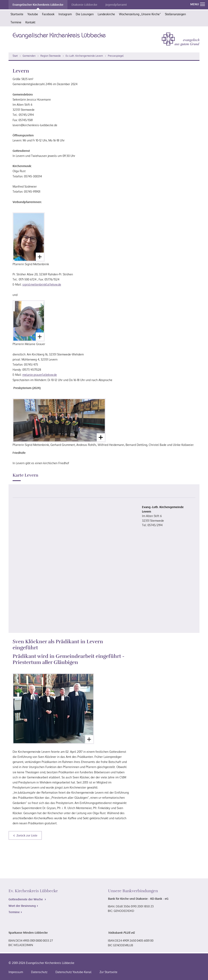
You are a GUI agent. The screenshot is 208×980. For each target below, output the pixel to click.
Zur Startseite (108, 972)
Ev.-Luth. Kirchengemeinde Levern (84, 56)
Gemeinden (29, 56)
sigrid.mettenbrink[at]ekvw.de (42, 284)
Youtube (33, 14)
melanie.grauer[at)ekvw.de (40, 375)
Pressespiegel (116, 56)
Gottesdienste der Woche (26, 899)
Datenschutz (39, 972)
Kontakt (30, 22)
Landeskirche (106, 14)
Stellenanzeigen (175, 14)
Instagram (65, 14)
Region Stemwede (51, 56)
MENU (198, 4)
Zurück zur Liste (27, 835)
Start (15, 56)
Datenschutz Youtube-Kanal (73, 972)
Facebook (48, 14)
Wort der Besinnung (22, 906)
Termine (16, 22)
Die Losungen (85, 14)
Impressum (16, 972)
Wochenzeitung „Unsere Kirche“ (140, 14)
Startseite (17, 14)
